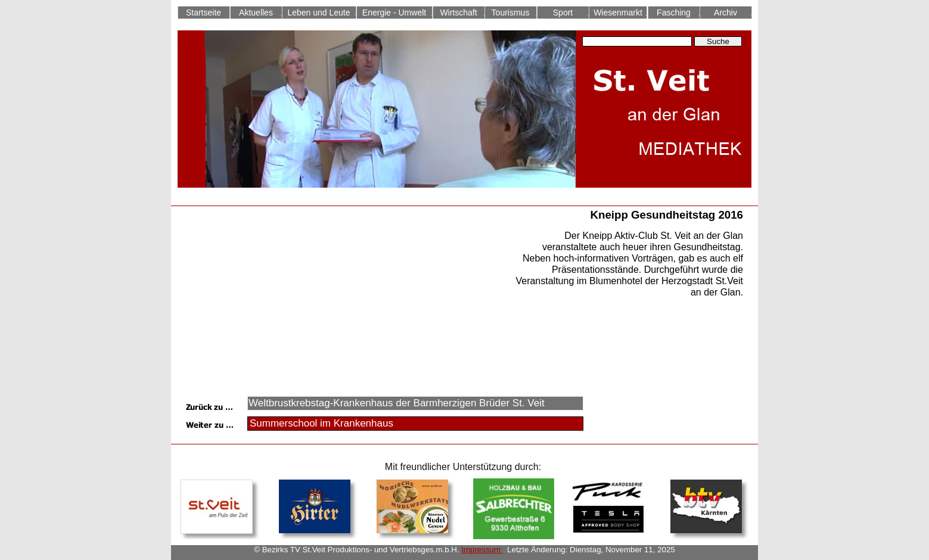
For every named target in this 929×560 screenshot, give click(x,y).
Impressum (482, 550)
